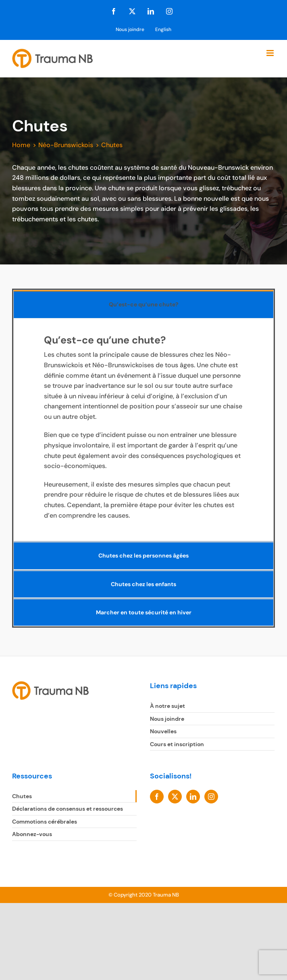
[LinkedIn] (193, 797)
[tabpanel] (143, 430)
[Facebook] (157, 797)
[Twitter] (175, 797)
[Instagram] (211, 797)
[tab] (143, 304)
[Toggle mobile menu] (271, 53)
